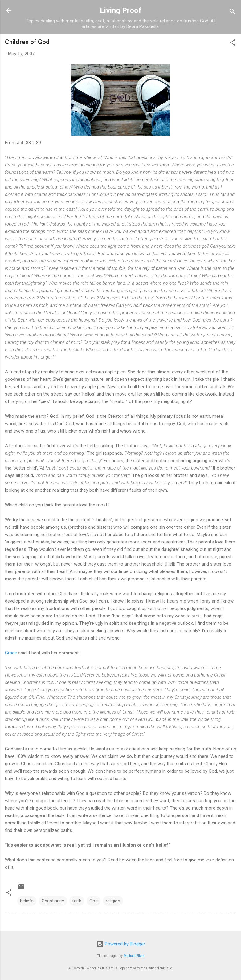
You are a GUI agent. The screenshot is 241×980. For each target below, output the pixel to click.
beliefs (27, 901)
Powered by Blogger (121, 944)
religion (113, 901)
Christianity (53, 901)
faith (77, 901)
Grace (11, 653)
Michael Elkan (134, 956)
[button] (232, 44)
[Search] (232, 12)
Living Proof (121, 10)
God (94, 901)
